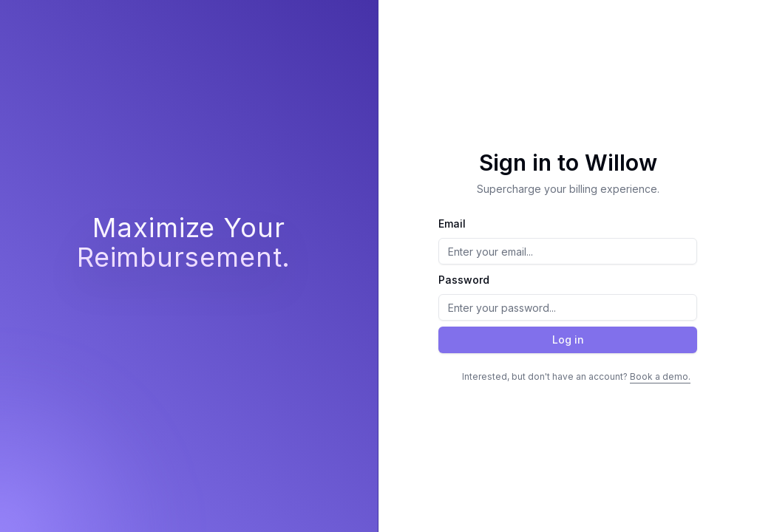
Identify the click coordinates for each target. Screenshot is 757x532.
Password (464, 280)
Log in (568, 340)
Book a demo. (660, 376)
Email (452, 224)
